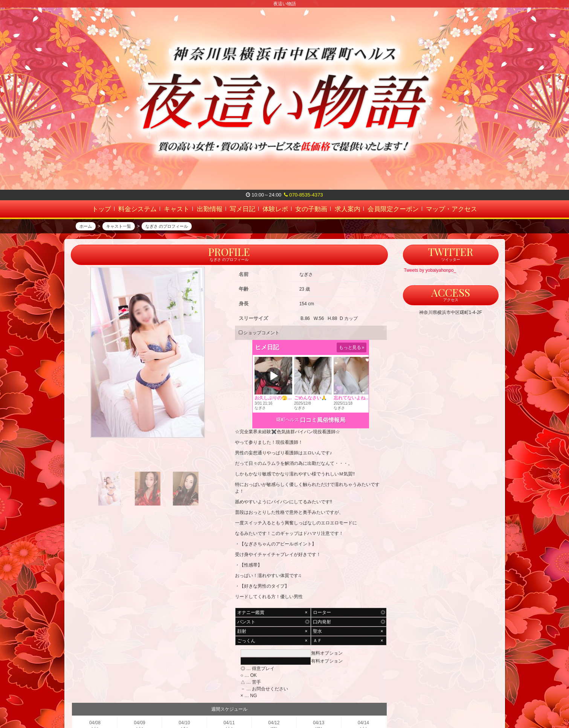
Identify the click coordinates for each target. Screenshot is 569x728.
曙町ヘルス (288, 436)
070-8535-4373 (303, 195)
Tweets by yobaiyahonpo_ (430, 286)
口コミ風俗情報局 (323, 436)
